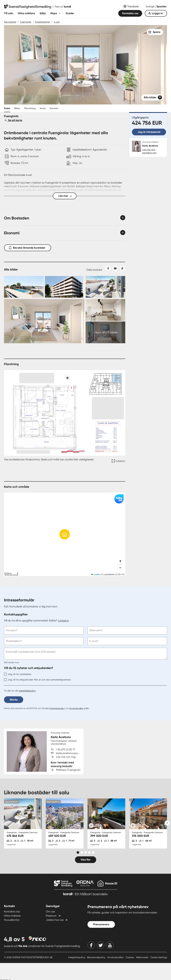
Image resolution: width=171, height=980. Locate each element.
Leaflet (95, 575)
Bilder (17, 108)
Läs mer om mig (66, 757)
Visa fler (86, 860)
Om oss (50, 912)
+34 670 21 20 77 (66, 749)
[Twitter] (101, 945)
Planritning (30, 108)
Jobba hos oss (55, 920)
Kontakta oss (130, 13)
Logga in (157, 13)
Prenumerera (101, 924)
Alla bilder (153, 97)
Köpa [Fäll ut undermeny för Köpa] (54, 13)
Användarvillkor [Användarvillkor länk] (116, 957)
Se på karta (13, 120)
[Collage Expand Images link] (65, 310)
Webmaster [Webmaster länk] (142, 957)
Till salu (9, 13)
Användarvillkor (76, 708)
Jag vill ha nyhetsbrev (18, 674)
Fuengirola (26, 22)
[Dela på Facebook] (107, 268)
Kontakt (54, 108)
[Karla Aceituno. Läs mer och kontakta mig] (148, 148)
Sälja (43, 13)
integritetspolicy (27, 691)
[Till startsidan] (37, 7)
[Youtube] (110, 945)
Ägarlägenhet (42, 22)
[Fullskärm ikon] (118, 461)
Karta (43, 108)
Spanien (161, 6)
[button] (65, 534)
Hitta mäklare (26, 13)
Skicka (14, 700)
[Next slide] (167, 823)
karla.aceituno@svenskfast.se (74, 753)
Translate (133, 6)
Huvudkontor (12, 920)
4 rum (57, 22)
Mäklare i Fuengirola (68, 770)
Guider (70, 13)
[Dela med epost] (114, 268)
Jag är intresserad (149, 132)
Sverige (150, 6)
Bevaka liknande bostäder (28, 247)
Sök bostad (10, 22)
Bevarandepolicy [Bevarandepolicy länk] (97, 957)
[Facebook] (91, 945)
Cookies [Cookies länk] (130, 957)
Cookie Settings (159, 957)
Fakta (7, 108)
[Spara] (155, 32)
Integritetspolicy (57, 708)
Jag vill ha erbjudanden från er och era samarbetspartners (37, 680)
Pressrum (51, 916)
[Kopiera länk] (122, 268)
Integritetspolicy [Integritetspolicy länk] (77, 957)
